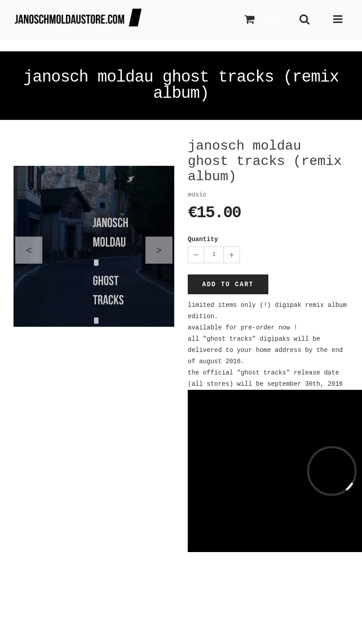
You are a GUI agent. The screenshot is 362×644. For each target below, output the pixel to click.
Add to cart (228, 284)
